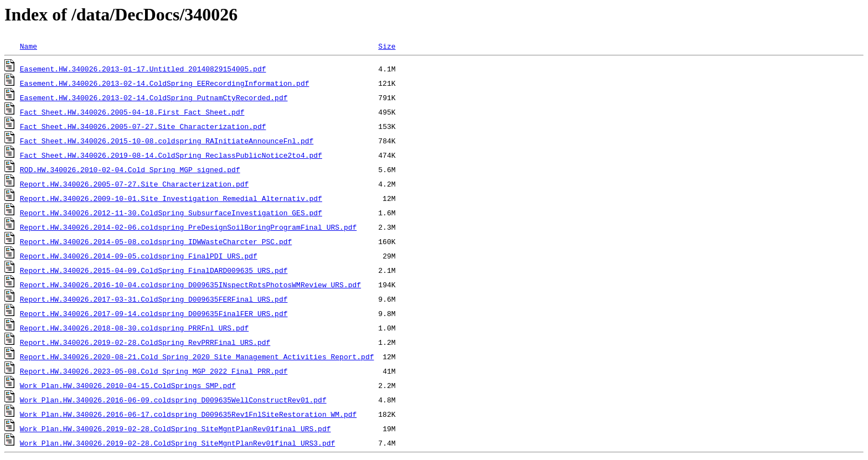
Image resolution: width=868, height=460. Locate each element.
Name (29, 46)
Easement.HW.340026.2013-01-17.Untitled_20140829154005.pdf (143, 69)
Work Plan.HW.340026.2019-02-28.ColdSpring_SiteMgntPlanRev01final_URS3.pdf (177, 443)
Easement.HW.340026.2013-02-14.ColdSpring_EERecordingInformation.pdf (165, 83)
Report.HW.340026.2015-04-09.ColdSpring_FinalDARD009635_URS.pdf (154, 270)
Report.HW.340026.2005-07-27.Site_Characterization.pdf (134, 184)
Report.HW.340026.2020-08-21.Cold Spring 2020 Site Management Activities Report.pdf (197, 356)
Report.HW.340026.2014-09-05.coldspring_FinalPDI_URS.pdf (139, 256)
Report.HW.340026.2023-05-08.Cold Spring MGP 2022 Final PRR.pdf (154, 371)
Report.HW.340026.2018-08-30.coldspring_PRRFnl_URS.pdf (134, 328)
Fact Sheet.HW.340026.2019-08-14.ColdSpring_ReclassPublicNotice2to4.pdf (171, 155)
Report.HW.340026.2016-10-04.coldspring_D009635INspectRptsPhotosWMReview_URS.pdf (190, 285)
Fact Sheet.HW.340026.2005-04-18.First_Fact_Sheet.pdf (132, 112)
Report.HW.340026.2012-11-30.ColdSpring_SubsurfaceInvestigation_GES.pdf (171, 213)
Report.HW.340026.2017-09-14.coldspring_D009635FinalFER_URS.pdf (154, 313)
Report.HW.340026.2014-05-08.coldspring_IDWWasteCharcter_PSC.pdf (156, 241)
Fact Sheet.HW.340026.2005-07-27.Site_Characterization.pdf (143, 126)
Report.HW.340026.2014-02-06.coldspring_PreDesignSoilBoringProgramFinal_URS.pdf (188, 227)
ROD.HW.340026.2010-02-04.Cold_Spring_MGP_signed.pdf (130, 169)
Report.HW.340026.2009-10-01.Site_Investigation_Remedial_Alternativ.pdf (171, 198)
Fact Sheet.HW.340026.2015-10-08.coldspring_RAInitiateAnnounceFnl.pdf (167, 141)
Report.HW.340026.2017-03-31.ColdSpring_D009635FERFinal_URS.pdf (154, 299)
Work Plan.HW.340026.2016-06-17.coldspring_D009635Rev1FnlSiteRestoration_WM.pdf (188, 414)
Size (387, 46)
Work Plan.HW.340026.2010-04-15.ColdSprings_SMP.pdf (128, 385)
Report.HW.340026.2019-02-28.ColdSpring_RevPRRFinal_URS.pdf (145, 342)
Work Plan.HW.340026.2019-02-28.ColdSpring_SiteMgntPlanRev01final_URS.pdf (175, 428)
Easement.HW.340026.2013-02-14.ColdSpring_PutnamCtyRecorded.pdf (154, 97)
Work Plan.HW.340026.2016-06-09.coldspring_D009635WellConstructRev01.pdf (173, 400)
